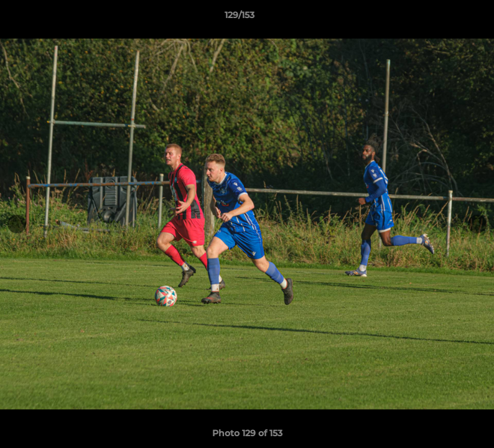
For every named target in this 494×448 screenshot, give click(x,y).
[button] (442, 18)
